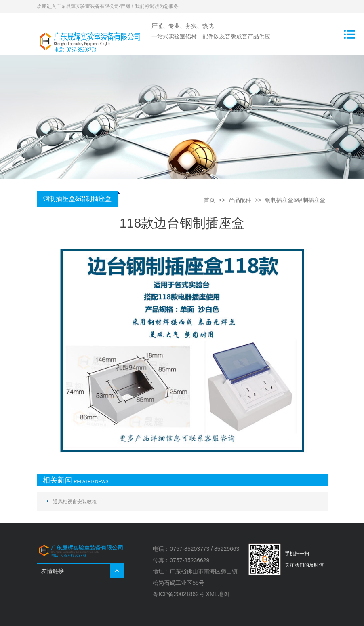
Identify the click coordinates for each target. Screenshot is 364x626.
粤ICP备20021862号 (179, 594)
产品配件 (240, 200)
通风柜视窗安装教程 (75, 502)
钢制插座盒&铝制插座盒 (295, 200)
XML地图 (218, 594)
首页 (209, 200)
